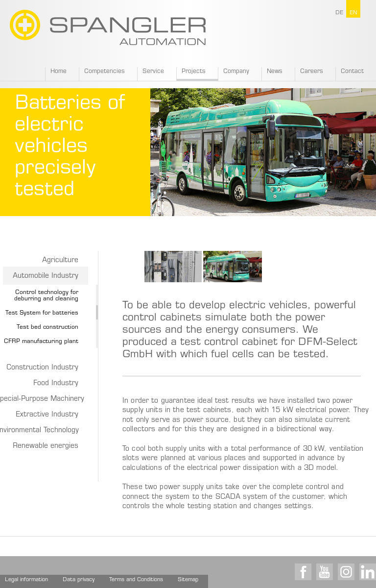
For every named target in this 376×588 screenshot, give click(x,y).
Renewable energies (46, 446)
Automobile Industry (46, 276)
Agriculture (60, 261)
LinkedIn (368, 572)
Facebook (303, 572)
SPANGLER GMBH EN (108, 27)
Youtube (325, 572)
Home (59, 72)
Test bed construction (47, 327)
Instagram (346, 572)
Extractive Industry (47, 415)
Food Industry (56, 384)
